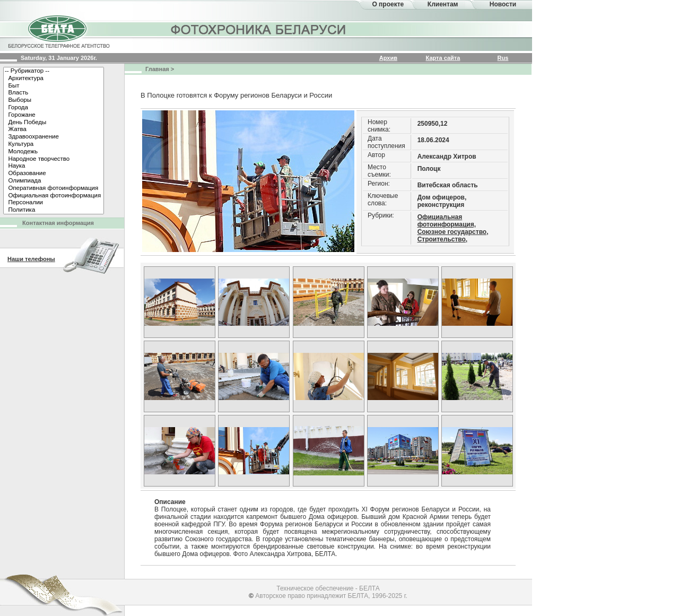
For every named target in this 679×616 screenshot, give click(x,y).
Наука (54, 166)
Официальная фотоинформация (54, 196)
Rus (503, 58)
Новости (503, 4)
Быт (54, 86)
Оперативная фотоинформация (54, 188)
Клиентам (443, 4)
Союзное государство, (453, 232)
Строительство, (443, 239)
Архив (388, 58)
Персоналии (54, 203)
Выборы (54, 100)
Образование (54, 173)
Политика (54, 210)
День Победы (54, 123)
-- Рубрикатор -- (54, 71)
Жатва (54, 129)
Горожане (54, 115)
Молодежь (54, 152)
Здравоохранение (54, 137)
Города (54, 108)
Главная (157, 69)
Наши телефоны (31, 259)
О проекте (388, 4)
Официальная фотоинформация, (447, 221)
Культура (54, 144)
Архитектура (54, 79)
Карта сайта (443, 58)
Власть (54, 93)
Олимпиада (54, 181)
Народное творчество (54, 159)
